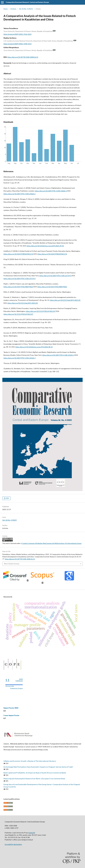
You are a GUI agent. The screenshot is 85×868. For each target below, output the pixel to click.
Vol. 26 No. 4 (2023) (26, 9)
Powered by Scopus (16, 689)
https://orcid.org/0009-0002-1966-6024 (18, 34)
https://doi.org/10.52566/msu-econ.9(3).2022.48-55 (34, 347)
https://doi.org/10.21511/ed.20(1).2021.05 (65, 300)
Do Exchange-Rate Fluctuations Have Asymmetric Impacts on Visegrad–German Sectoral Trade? (38, 767)
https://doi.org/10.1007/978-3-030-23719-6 (55, 276)
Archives (13, 9)
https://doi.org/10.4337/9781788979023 (18, 287)
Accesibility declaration (13, 844)
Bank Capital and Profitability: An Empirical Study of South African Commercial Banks (35, 773)
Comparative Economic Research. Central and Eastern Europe (27, 2)
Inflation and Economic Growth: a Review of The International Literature (30, 761)
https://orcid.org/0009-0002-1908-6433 (18, 44)
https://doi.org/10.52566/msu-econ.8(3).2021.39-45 (45, 246)
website (32, 833)
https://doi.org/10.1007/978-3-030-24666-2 (51, 191)
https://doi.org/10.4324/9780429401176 (18, 254)
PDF (7, 498)
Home (6, 9)
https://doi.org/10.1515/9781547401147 (41, 311)
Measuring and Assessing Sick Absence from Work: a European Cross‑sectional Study (34, 779)
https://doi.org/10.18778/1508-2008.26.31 (23, 57)
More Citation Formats (12, 564)
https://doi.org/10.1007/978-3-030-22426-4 (58, 355)
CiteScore (19, 680)
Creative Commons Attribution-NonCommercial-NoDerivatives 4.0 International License (52, 543)
